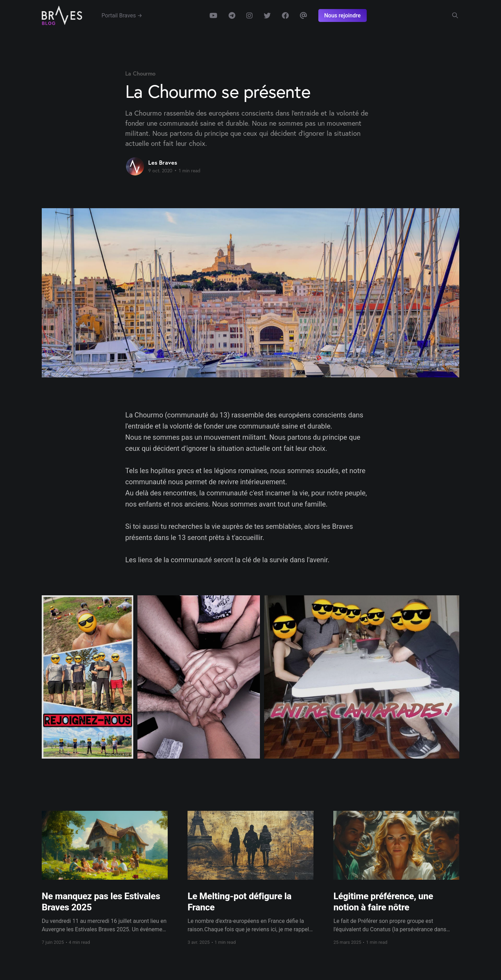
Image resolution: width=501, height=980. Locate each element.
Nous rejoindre (343, 15)
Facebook (285, 16)
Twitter (267, 16)
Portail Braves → (122, 15)
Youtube (213, 16)
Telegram (232, 16)
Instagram (249, 16)
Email (304, 16)
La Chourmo (140, 73)
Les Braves (163, 162)
